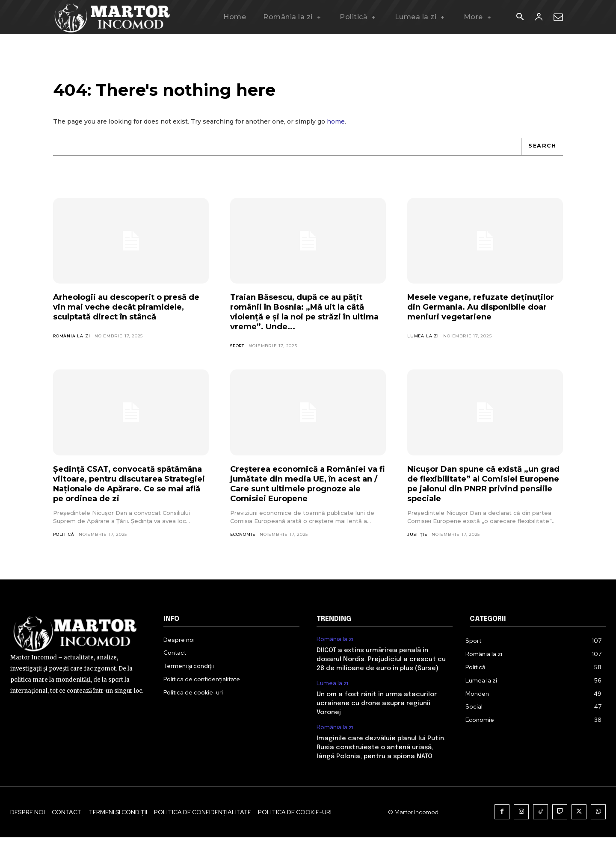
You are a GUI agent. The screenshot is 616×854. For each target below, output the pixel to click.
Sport (238, 352)
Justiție (418, 541)
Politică (64, 551)
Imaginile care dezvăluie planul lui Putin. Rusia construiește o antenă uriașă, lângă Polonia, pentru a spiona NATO (381, 764)
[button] (520, 18)
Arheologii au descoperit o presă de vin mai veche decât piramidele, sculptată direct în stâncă (127, 318)
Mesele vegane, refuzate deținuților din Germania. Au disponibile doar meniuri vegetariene (471, 318)
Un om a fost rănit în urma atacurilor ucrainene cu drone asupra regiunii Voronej (377, 720)
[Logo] (113, 17)
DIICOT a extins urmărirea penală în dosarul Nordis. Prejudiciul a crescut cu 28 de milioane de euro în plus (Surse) (381, 676)
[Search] (541, 152)
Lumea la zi (423, 352)
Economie (243, 541)
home (336, 127)
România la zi (72, 352)
